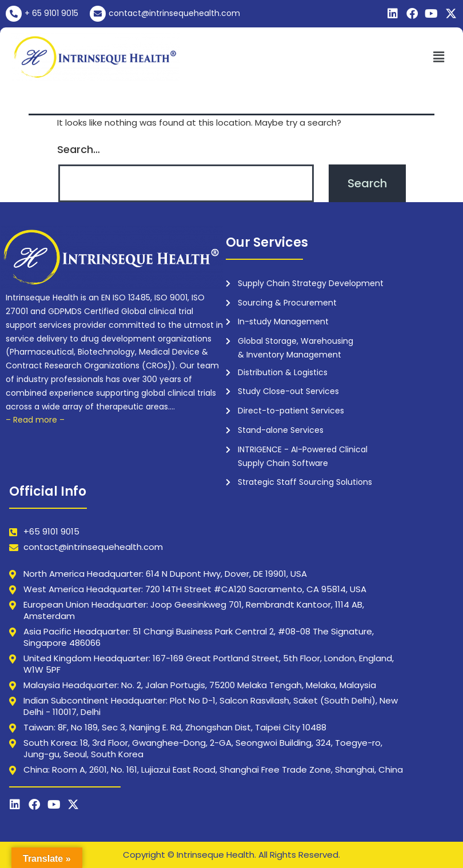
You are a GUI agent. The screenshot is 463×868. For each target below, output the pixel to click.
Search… (79, 149)
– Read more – (35, 420)
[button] (439, 57)
